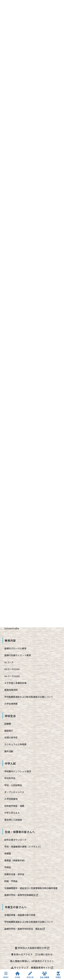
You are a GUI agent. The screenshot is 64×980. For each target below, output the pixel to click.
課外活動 (9, 751)
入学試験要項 (11, 799)
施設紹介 (9, 731)
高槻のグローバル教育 (15, 648)
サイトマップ (20, 968)
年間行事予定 (11, 737)
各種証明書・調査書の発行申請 (20, 915)
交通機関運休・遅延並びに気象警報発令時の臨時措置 (31, 888)
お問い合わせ (44, 954)
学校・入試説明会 (13, 785)
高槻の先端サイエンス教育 (18, 655)
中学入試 (30, 975)
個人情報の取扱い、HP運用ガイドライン (32, 961)
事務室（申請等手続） (15, 860)
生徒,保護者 (45, 975)
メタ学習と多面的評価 (15, 683)
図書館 (8, 724)
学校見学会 (10, 778)
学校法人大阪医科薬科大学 (32, 948)
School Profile (12, 628)
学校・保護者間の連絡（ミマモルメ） (23, 847)
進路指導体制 (11, 690)
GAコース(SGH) (12, 676)
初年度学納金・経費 (14, 806)
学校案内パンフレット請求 (18, 771)
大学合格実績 (11, 704)
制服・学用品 (11, 881)
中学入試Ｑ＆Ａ (12, 813)
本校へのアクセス (22, 954)
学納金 (8, 867)
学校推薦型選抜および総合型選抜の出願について (29, 697)
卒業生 (58, 975)
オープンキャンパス (14, 792)
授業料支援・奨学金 (14, 874)
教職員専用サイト (42, 968)
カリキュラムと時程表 (15, 744)
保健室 (8, 853)
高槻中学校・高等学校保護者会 (21, 895)
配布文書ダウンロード (15, 840)
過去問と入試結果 (13, 820)
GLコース (9, 662)
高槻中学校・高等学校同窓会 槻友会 (24, 929)
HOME (17, 975)
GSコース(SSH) (12, 669)
